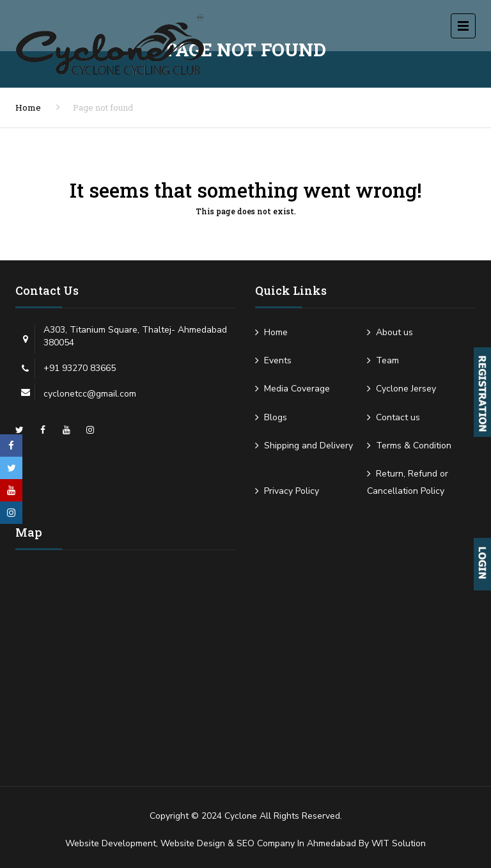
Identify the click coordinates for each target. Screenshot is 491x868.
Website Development (111, 843)
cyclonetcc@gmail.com (90, 394)
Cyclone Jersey (406, 389)
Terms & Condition (414, 446)
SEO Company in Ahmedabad (296, 843)
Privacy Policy (292, 491)
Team (387, 360)
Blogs (276, 417)
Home (28, 107)
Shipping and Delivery (308, 446)
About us (394, 332)
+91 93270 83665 (80, 368)
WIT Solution (399, 843)
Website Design (193, 843)
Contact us (398, 417)
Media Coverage (297, 389)
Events (278, 360)
